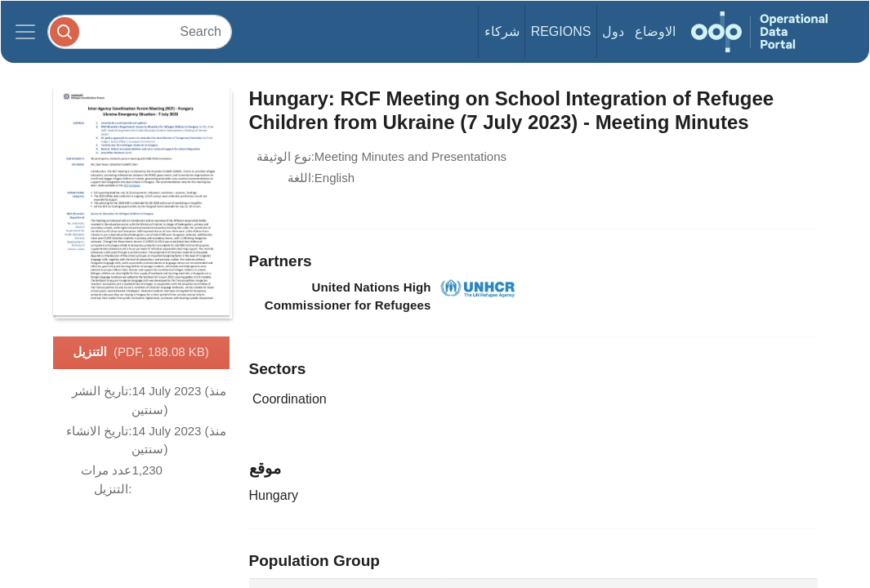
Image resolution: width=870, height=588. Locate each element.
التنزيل (141, 353)
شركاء (502, 31)
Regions (561, 31)
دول (613, 31)
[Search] (140, 31)
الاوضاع (655, 31)
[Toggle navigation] (25, 32)
